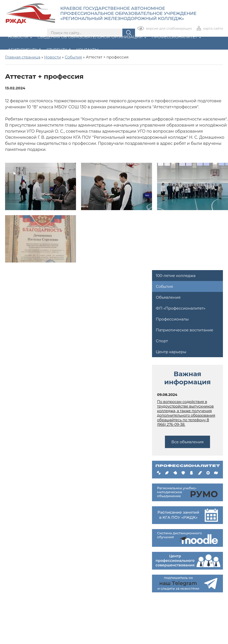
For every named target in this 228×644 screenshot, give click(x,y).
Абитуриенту (24, 50)
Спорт (162, 341)
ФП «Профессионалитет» (181, 308)
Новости (20, 37)
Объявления (168, 297)
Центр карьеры (171, 352)
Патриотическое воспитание (184, 330)
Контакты (87, 50)
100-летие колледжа (176, 276)
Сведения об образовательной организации (92, 37)
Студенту (58, 50)
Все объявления (187, 442)
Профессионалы (172, 319)
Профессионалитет (176, 37)
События (164, 286)
